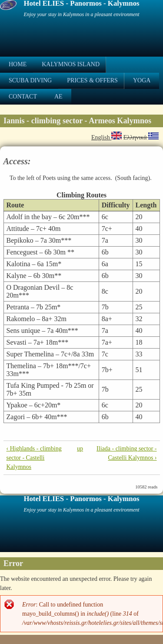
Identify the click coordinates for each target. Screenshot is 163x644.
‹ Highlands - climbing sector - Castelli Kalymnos (34, 458)
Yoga (142, 80)
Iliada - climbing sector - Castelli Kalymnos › (126, 453)
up (80, 449)
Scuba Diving (30, 80)
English (106, 137)
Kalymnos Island (71, 64)
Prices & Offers (92, 80)
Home (18, 64)
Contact (23, 97)
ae (58, 97)
